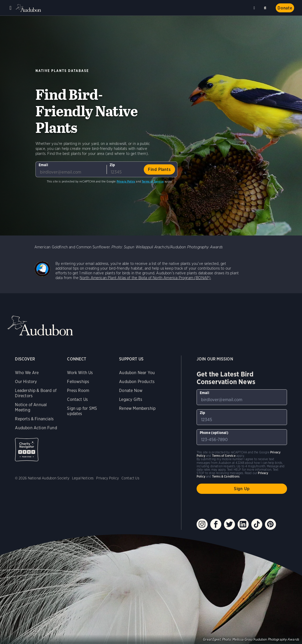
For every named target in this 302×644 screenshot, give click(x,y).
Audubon (29, 8)
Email (43, 165)
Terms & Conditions (226, 476)
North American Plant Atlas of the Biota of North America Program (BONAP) (145, 278)
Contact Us (77, 399)
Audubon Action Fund (36, 428)
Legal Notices (83, 478)
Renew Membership (137, 408)
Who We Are (27, 373)
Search (266, 7)
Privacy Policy (126, 181)
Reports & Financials (34, 419)
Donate (285, 8)
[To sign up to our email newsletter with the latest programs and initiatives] (71, 169)
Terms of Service (153, 181)
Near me (255, 8)
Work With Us (80, 373)
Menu (11, 8)
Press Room (78, 391)
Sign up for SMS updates (82, 411)
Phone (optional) (214, 433)
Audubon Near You (137, 373)
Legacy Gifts (131, 399)
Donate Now (131, 391)
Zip (112, 165)
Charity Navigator (27, 450)
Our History (26, 382)
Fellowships (78, 382)
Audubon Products (137, 382)
